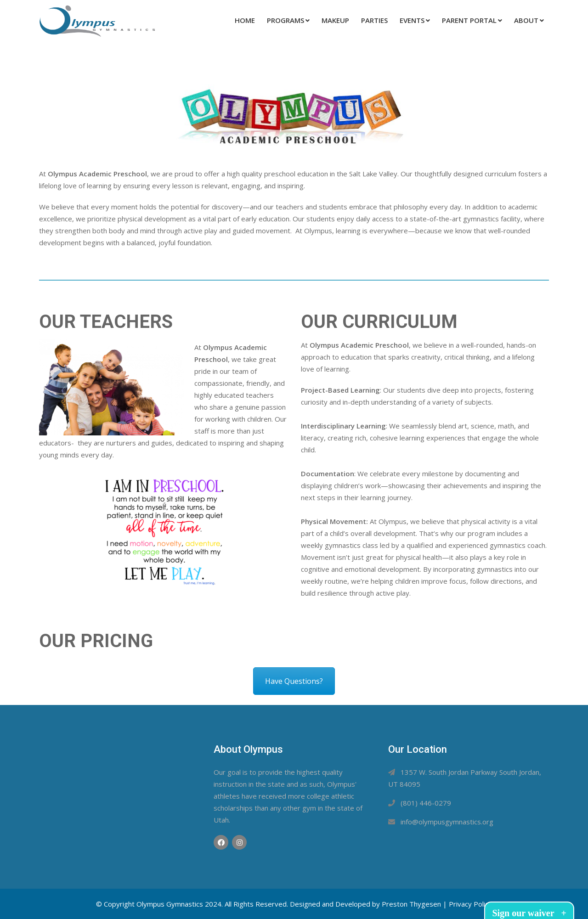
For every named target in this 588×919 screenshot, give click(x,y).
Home (245, 20)
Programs (286, 20)
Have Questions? (294, 681)
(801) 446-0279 (426, 803)
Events (412, 20)
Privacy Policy (470, 904)
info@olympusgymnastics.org (447, 822)
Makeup (335, 20)
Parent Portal (469, 20)
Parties (374, 20)
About (526, 20)
